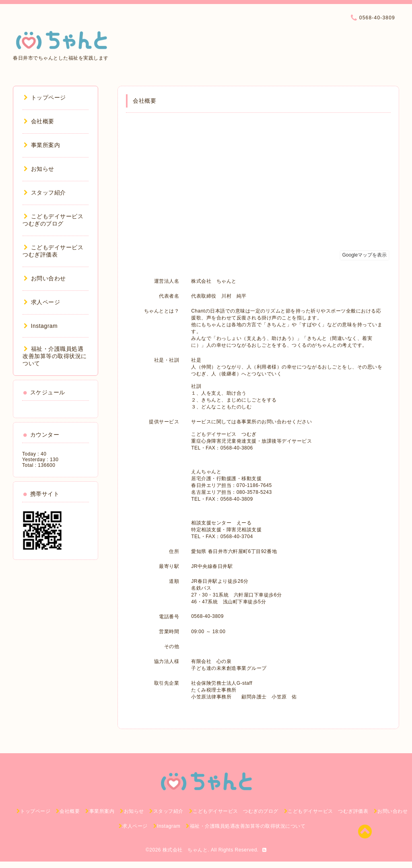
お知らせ (39, 169)
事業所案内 (42, 145)
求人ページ (42, 302)
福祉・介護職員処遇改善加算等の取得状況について (55, 356)
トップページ (45, 97)
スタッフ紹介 (45, 193)
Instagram (41, 326)
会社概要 (39, 121)
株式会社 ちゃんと (185, 850)
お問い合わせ (45, 278)
